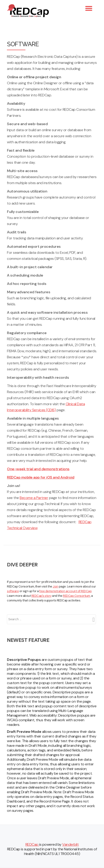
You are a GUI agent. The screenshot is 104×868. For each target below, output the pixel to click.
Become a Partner (34, 498)
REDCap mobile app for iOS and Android (41, 477)
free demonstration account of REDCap (65, 591)
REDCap (32, 844)
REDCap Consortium (76, 596)
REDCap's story (41, 596)
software (13, 591)
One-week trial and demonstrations (38, 469)
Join (55, 586)
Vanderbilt (70, 844)
